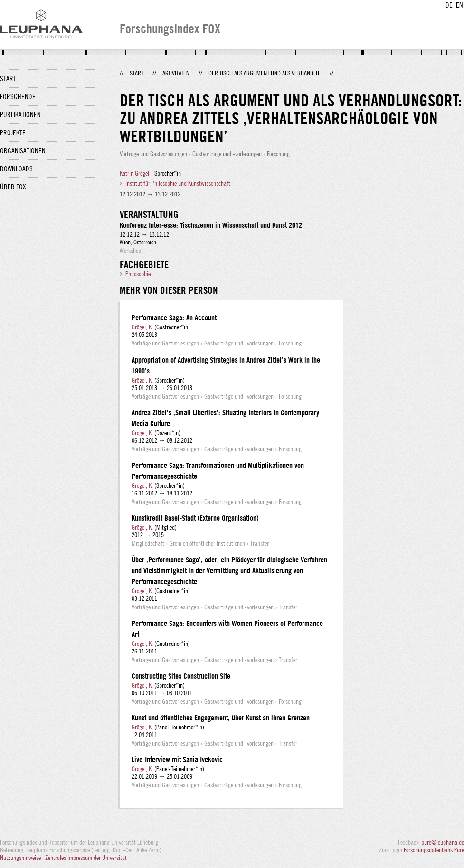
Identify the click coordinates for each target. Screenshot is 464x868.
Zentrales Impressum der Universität (86, 858)
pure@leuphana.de (443, 842)
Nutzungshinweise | (23, 858)
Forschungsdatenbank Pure (434, 850)
